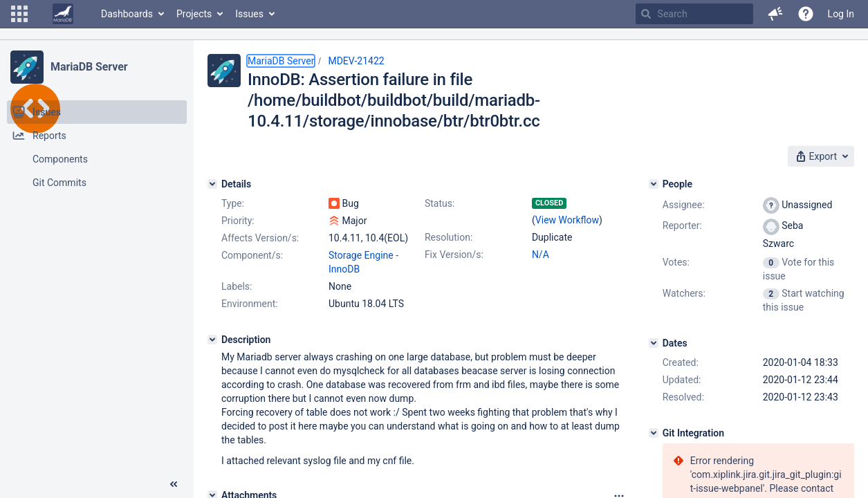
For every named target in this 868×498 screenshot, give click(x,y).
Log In (841, 14)
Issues (249, 14)
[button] (19, 14)
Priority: (238, 221)
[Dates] (654, 343)
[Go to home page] (63, 14)
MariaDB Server (89, 67)
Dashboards (127, 14)
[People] (654, 184)
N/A (541, 255)
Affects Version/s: (260, 238)
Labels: (237, 286)
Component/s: (252, 255)
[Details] (212, 184)
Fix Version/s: (454, 255)
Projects (194, 14)
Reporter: (682, 225)
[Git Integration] (654, 433)
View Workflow (567, 220)
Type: (233, 203)
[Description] (212, 340)
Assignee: (684, 205)
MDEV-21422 (356, 61)
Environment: (250, 304)
